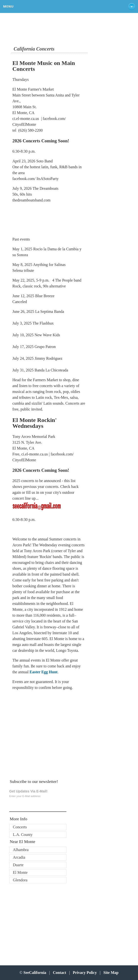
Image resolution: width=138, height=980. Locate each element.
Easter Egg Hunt (43, 672)
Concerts (20, 827)
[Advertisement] (44, 734)
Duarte (18, 865)
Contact (60, 973)
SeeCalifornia (35, 973)
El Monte (20, 872)
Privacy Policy (85, 973)
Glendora (20, 880)
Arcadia (19, 857)
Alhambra (21, 850)
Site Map (111, 973)
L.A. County (23, 835)
